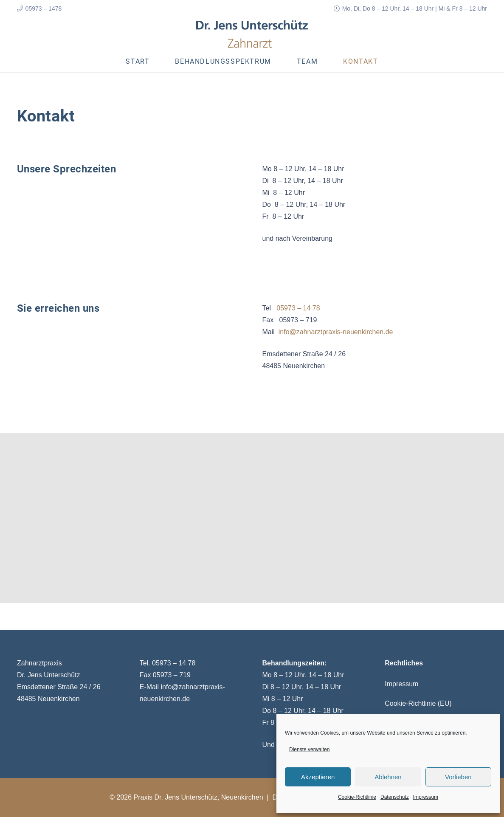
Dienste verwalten (309, 749)
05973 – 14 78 (298, 308)
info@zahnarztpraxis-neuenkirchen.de (336, 332)
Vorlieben (458, 777)
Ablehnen (388, 777)
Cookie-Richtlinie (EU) (418, 703)
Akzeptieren (318, 777)
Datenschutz (395, 797)
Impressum (426, 797)
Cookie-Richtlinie (357, 797)
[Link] (252, 34)
